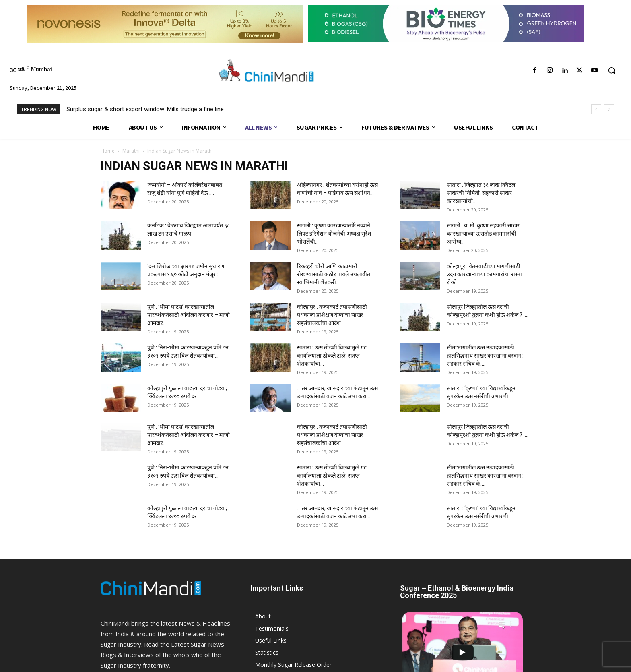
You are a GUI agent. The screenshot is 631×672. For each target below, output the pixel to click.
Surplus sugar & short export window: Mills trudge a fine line (145, 109)
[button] (612, 70)
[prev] (596, 109)
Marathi (131, 151)
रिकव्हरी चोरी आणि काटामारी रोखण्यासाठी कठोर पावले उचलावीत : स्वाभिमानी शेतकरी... (335, 274)
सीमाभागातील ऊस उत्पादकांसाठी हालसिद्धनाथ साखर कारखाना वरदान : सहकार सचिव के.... (485, 356)
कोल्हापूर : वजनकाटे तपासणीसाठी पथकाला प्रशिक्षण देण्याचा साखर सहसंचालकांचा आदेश (332, 315)
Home (108, 151)
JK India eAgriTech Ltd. (167, 665)
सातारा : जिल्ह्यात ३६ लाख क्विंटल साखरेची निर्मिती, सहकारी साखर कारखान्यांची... (481, 193)
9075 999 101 (144, 585)
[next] (609, 109)
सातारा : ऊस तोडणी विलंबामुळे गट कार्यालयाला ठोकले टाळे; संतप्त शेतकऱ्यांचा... (332, 356)
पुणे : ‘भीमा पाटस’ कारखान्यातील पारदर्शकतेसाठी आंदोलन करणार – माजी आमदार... (189, 315)
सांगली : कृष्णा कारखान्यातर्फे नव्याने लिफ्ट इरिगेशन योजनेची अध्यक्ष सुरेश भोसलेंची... (334, 234)
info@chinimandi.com (154, 575)
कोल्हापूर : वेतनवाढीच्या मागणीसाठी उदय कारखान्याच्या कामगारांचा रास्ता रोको (484, 274)
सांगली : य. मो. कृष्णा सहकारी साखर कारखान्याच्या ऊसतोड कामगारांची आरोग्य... (483, 234)
